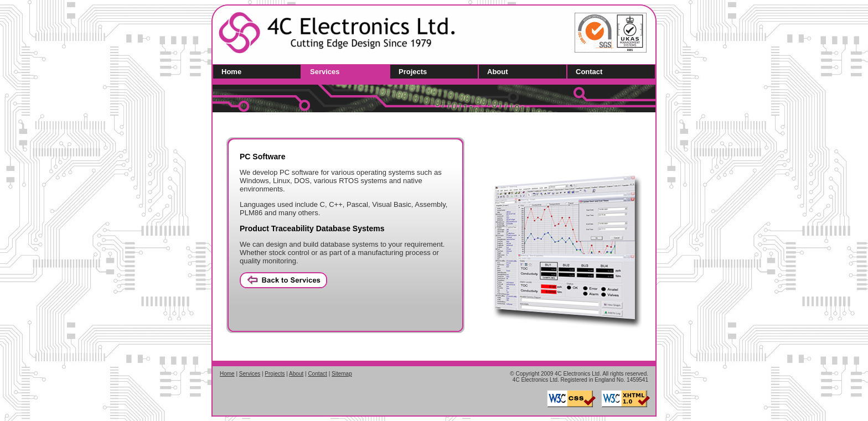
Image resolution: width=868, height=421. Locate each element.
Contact (589, 72)
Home (231, 72)
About (498, 72)
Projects (413, 72)
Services (325, 72)
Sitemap (342, 374)
